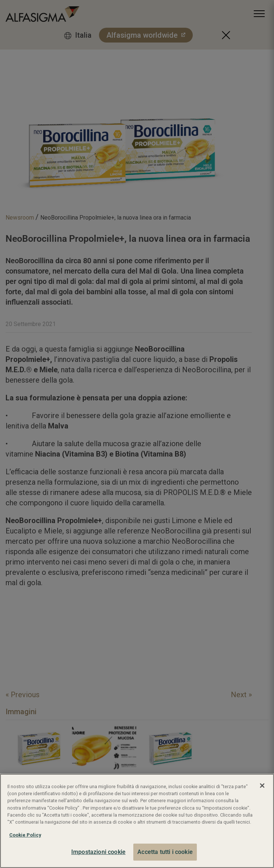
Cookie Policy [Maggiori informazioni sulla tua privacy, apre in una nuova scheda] (25, 835)
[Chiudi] (262, 786)
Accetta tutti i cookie (165, 852)
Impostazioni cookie (98, 852)
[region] (137, 821)
